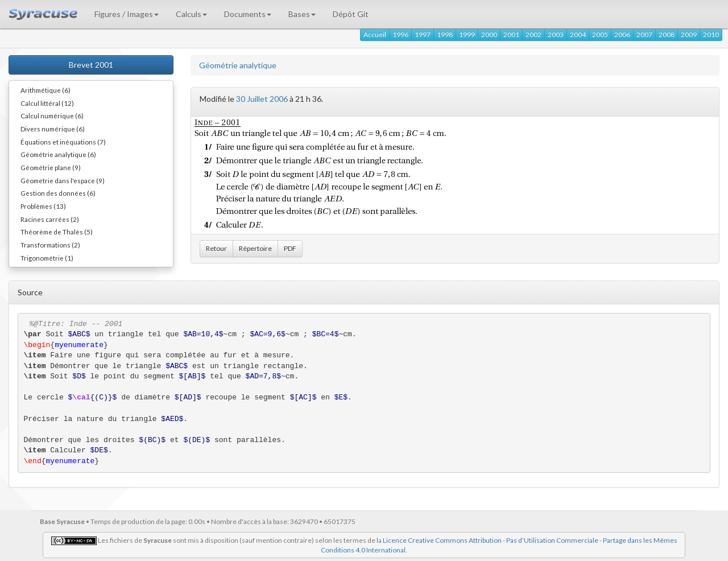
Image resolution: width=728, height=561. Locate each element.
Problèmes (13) (43, 206)
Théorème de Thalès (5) (57, 232)
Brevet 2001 (91, 65)
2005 (600, 34)
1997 (423, 34)
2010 (711, 34)
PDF (290, 248)
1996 (400, 34)
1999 (467, 34)
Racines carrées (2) (50, 219)
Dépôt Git (351, 14)
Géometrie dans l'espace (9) (63, 180)
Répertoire (255, 248)
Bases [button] (302, 14)
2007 (644, 34)
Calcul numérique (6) (52, 115)
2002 (533, 34)
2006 (622, 34)
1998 (445, 34)
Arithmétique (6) (45, 90)
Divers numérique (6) (53, 129)
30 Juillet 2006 (262, 99)
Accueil (375, 34)
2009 (689, 34)
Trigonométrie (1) (47, 258)
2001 (511, 34)
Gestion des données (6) (58, 193)
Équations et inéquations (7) (63, 142)
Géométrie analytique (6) (58, 154)
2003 (556, 34)
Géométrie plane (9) (51, 167)
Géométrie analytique (238, 65)
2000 (489, 34)
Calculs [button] (191, 14)
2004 (578, 34)
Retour (216, 248)
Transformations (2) (50, 245)
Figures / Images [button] (127, 14)
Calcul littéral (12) (47, 103)
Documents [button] (248, 14)
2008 (667, 34)
